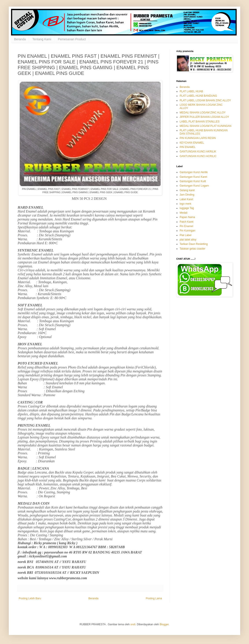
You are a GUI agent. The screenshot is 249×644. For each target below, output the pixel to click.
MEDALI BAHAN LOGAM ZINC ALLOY (203, 113)
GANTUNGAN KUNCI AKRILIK (198, 152)
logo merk (185, 204)
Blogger (164, 624)
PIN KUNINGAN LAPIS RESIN (198, 138)
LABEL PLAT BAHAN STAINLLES (200, 122)
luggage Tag (187, 208)
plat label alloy (188, 240)
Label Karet (186, 199)
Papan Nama (187, 217)
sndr (133, 624)
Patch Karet (187, 222)
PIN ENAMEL (188, 147)
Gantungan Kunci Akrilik (194, 172)
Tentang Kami (42, 39)
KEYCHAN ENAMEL (192, 143)
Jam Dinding (187, 195)
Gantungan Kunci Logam (194, 186)
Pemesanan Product (72, 39)
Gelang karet (187, 190)
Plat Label (185, 235)
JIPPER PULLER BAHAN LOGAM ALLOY (204, 117)
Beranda (20, 39)
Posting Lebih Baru (30, 598)
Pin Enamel (186, 226)
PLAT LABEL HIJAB (191, 91)
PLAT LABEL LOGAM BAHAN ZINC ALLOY (205, 100)
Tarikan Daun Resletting (194, 244)
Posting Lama (154, 598)
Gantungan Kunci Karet (193, 177)
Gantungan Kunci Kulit (193, 181)
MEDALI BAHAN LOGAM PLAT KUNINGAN (205, 126)
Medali (183, 213)
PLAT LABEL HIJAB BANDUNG (198, 96)
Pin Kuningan (187, 231)
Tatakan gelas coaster (192, 249)
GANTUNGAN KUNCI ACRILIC (198, 156)
